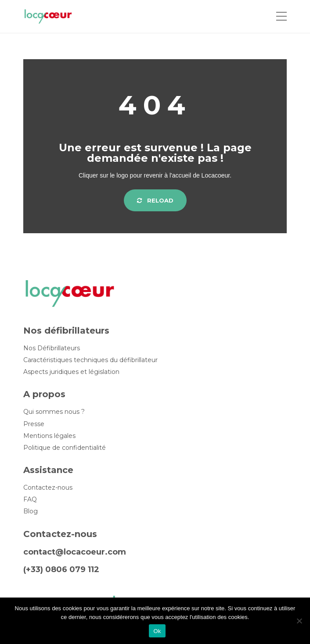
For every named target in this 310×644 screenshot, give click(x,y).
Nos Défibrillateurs (52, 348)
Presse (34, 424)
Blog (31, 511)
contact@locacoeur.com (75, 552)
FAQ (30, 500)
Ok (157, 631)
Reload (155, 200)
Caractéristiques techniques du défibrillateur (90, 360)
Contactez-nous (48, 488)
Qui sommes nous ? (54, 412)
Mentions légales (49, 436)
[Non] (299, 621)
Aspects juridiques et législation (71, 372)
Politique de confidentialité (65, 448)
